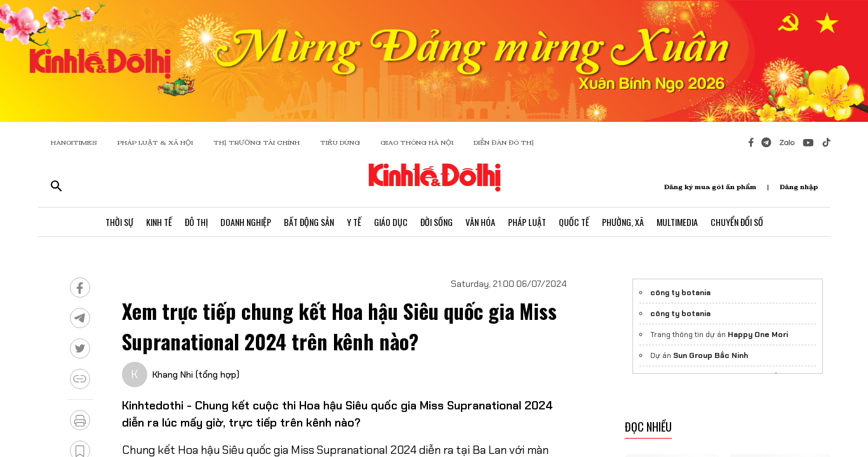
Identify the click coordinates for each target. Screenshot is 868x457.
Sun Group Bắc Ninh (711, 355)
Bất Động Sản (309, 222)
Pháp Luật (527, 222)
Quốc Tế (574, 222)
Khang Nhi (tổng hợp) (196, 374)
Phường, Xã (623, 222)
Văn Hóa (480, 222)
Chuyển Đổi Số (737, 222)
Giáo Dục (391, 222)
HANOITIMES (74, 142)
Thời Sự (119, 222)
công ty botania (680, 293)
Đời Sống (437, 222)
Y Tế (354, 222)
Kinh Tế (159, 222)
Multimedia (677, 222)
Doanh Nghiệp (246, 222)
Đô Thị (196, 222)
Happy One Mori (758, 334)
